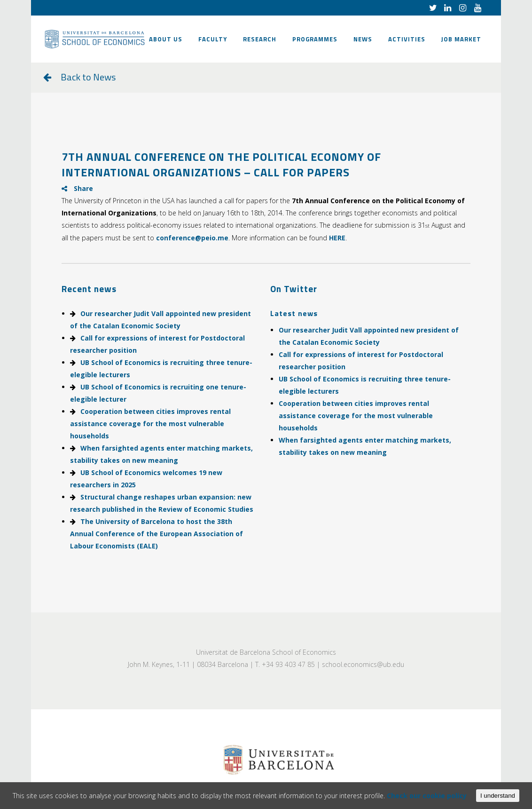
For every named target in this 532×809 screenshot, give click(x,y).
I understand (498, 796)
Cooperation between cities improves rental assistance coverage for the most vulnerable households (150, 424)
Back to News (88, 77)
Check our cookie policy (427, 796)
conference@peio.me (192, 238)
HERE (337, 238)
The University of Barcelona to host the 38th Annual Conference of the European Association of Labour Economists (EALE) (156, 534)
